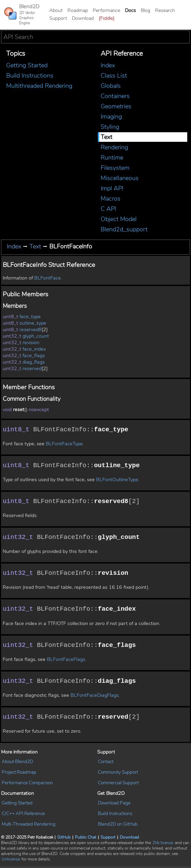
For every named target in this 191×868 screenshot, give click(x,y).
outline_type (33, 323)
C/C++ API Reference (23, 815)
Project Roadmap (19, 774)
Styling (110, 127)
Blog (145, 10)
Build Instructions (30, 76)
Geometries (116, 106)
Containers (115, 96)
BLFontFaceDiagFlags (95, 697)
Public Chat (86, 839)
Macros (111, 199)
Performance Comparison (27, 784)
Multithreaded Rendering (39, 86)
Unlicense (11, 861)
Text (106, 137)
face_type (30, 317)
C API (108, 209)
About (56, 10)
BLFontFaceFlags (66, 660)
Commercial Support (118, 784)
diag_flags (34, 362)
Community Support (118, 774)
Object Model (119, 219)
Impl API (112, 188)
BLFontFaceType (64, 444)
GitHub (64, 839)
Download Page (114, 805)
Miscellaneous (120, 178)
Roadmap (78, 10)
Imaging (111, 117)
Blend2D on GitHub (118, 826)
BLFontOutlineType (117, 480)
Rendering (114, 147)
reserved (32, 369)
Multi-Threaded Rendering (29, 826)
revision (31, 343)
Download (83, 18)
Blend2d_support (124, 229)
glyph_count (36, 336)
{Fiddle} (107, 18)
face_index (34, 349)
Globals (111, 86)
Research (165, 10)
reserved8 (31, 330)
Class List (114, 76)
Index (108, 65)
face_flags (34, 356)
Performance (106, 10)
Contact (106, 763)
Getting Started (27, 65)
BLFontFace (48, 278)
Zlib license (163, 844)
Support (58, 18)
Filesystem (115, 168)
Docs (130, 10)
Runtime (112, 158)
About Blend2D (17, 763)
